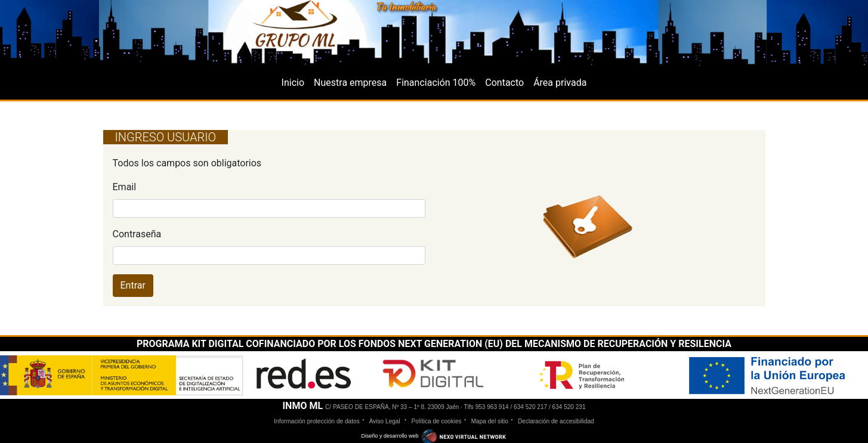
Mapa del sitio (490, 421)
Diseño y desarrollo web (434, 436)
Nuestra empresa (350, 83)
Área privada (560, 83)
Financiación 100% (436, 83)
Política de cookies (437, 421)
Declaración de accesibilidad (556, 421)
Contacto (504, 83)
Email (125, 187)
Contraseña (137, 234)
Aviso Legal (386, 421)
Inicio (293, 83)
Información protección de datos (316, 421)
